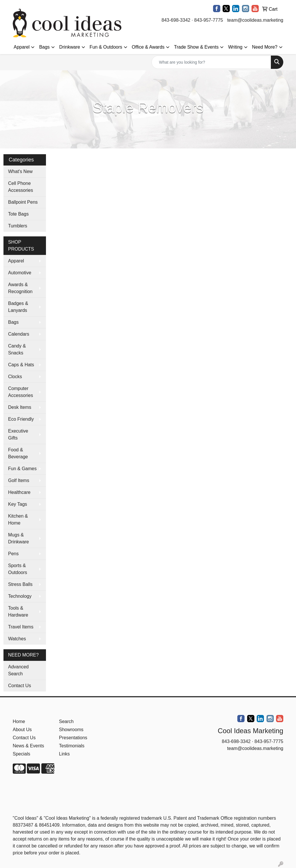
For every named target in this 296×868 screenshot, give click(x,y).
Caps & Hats (21, 365)
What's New (20, 171)
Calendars (19, 334)
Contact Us (20, 686)
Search (66, 721)
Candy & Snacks (17, 349)
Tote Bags (18, 214)
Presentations (73, 738)
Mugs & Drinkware (18, 538)
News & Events (28, 746)
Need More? (265, 47)
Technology (20, 596)
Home (19, 721)
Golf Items (19, 480)
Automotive (20, 273)
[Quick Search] (211, 62)
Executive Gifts (18, 434)
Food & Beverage (18, 453)
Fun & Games (22, 469)
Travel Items (21, 627)
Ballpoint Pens (23, 202)
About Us (22, 730)
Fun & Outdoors (106, 47)
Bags (44, 47)
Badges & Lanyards (18, 307)
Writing (235, 47)
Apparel (22, 47)
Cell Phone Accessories (21, 187)
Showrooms (71, 730)
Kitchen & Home (18, 519)
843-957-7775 (209, 20)
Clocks (15, 377)
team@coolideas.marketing (255, 20)
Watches (17, 639)
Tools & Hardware (18, 612)
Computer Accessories (21, 392)
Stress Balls (20, 584)
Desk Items (20, 407)
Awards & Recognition (20, 288)
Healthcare (19, 492)
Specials (21, 754)
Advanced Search (18, 670)
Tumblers (18, 226)
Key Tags (18, 504)
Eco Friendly (21, 419)
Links (64, 754)
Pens (13, 554)
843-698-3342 (176, 20)
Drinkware (70, 47)
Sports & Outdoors (18, 569)
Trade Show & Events (196, 47)
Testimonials (72, 746)
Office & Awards (148, 47)
